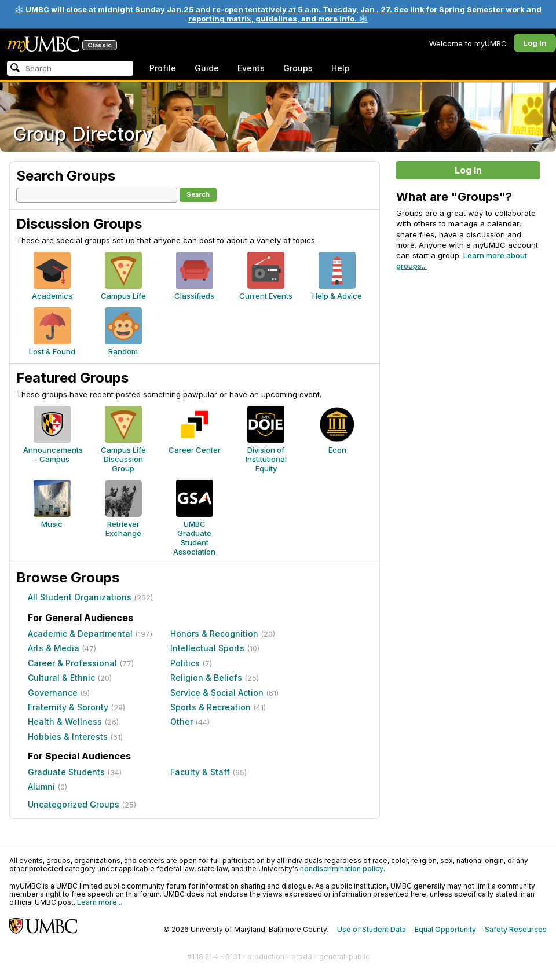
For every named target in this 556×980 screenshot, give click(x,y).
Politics (185, 663)
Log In (535, 43)
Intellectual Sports (207, 648)
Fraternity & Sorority (68, 707)
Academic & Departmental (80, 634)
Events (251, 68)
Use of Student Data (372, 929)
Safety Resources (516, 929)
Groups (298, 68)
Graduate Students (66, 772)
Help (341, 68)
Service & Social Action (217, 693)
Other (182, 722)
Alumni (41, 786)
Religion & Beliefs (206, 678)
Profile (163, 68)
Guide (207, 68)
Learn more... (100, 902)
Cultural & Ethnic (61, 678)
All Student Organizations (80, 597)
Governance (53, 693)
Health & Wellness (65, 722)
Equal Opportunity (445, 929)
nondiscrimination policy (342, 869)
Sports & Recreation (211, 707)
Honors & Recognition (214, 634)
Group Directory (83, 134)
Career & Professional (72, 663)
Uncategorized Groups (74, 804)
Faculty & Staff (200, 772)
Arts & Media (54, 648)
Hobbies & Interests (68, 737)
